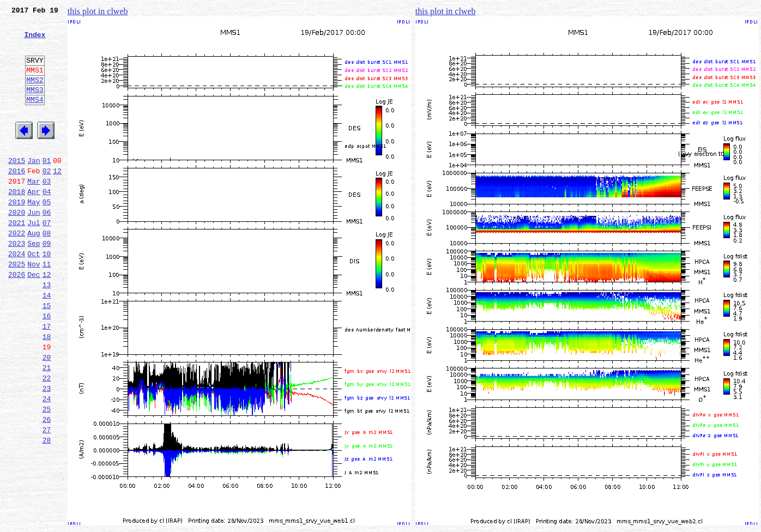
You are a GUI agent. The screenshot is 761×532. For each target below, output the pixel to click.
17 (47, 378)
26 (47, 486)
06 (47, 246)
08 (47, 270)
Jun (34, 246)
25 (47, 474)
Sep (34, 282)
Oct (34, 294)
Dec (34, 318)
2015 (17, 186)
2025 (17, 306)
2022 (17, 270)
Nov (34, 306)
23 (47, 450)
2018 (17, 222)
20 (47, 414)
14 (47, 342)
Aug (34, 270)
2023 (17, 282)
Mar (34, 210)
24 (47, 462)
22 (47, 438)
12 (57, 198)
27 (47, 498)
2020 (17, 246)
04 (47, 222)
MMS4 (35, 117)
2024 (17, 294)
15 (47, 354)
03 (47, 210)
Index (35, 41)
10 (47, 294)
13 (47, 330)
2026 (17, 318)
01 (47, 186)
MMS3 (35, 106)
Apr (34, 222)
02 (47, 198)
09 (47, 282)
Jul (34, 258)
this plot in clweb (98, 11)
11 (47, 306)
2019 (17, 234)
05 (47, 234)
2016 (17, 198)
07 (47, 258)
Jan (34, 186)
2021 (17, 258)
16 (47, 366)
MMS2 (35, 94)
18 (47, 390)
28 (47, 510)
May (34, 234)
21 (47, 426)
